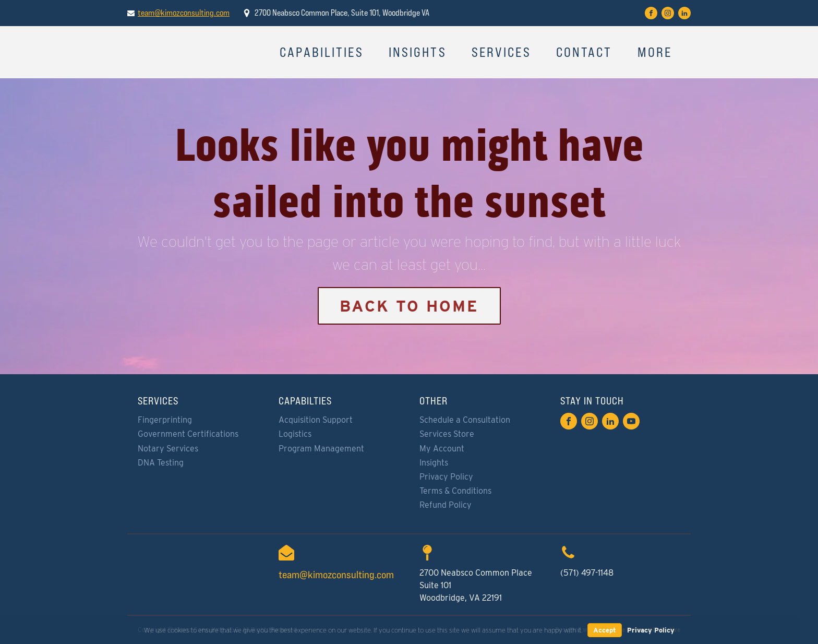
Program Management (321, 449)
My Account (442, 449)
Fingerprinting (165, 420)
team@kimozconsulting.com (184, 13)
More (655, 52)
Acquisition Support (316, 420)
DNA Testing (161, 463)
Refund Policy (446, 505)
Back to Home (409, 306)
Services (501, 52)
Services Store (447, 434)
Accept (605, 630)
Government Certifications (188, 434)
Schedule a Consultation (465, 420)
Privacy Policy (446, 477)
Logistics (295, 434)
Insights (418, 52)
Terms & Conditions (455, 491)
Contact (584, 52)
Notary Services (168, 449)
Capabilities (322, 52)
